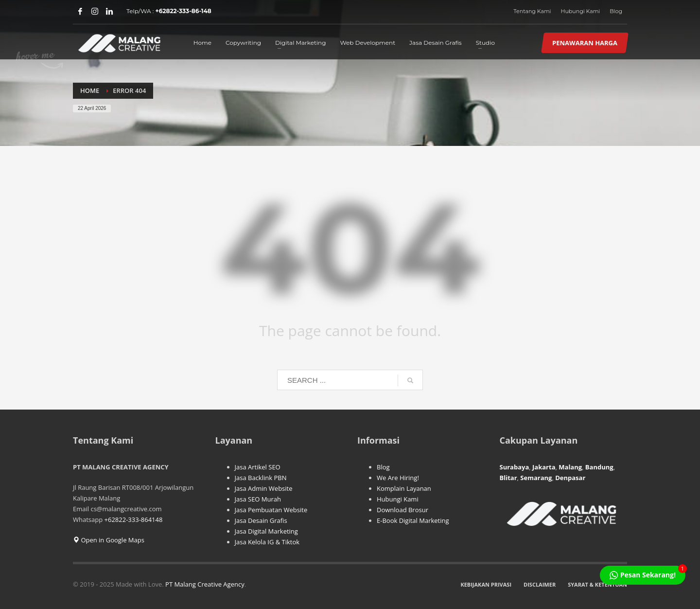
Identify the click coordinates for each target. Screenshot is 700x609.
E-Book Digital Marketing (413, 520)
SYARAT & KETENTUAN (597, 584)
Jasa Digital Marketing (266, 531)
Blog (616, 11)
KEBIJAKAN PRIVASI (486, 584)
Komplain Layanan (404, 488)
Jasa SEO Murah (258, 499)
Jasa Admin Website (264, 488)
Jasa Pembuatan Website (271, 510)
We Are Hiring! (398, 478)
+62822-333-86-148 (184, 11)
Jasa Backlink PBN (261, 478)
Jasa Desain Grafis (261, 520)
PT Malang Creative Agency (205, 584)
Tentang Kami (532, 11)
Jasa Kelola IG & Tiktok (267, 542)
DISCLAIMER (540, 584)
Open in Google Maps (109, 540)
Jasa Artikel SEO (258, 467)
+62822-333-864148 (134, 519)
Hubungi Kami (581, 11)
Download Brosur (402, 510)
